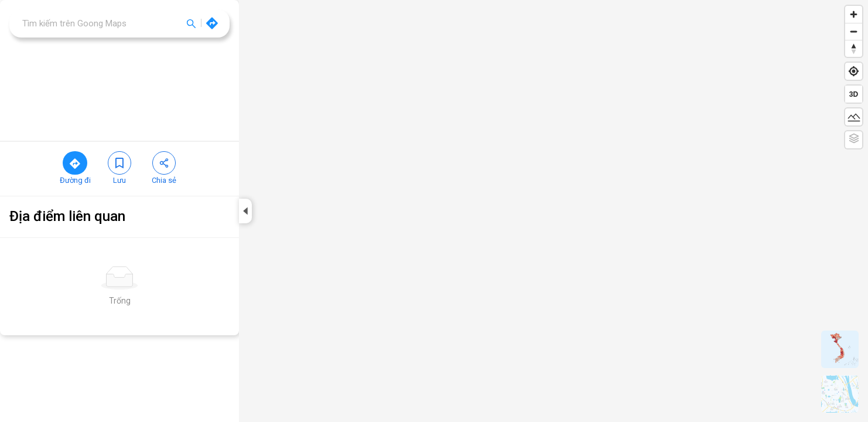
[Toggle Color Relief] (854, 140)
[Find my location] (854, 71)
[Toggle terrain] (854, 117)
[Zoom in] (854, 14)
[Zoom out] (854, 31)
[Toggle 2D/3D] (854, 94)
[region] (434, 88)
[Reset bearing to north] (854, 48)
